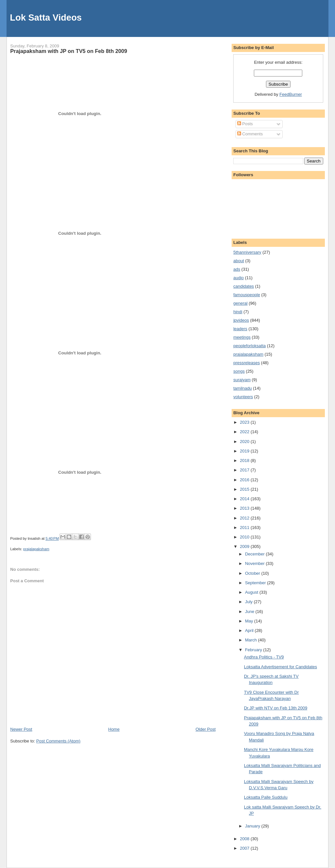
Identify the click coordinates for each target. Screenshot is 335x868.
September (256, 583)
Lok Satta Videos (46, 17)
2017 (245, 470)
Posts (245, 124)
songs (239, 371)
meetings (242, 337)
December (256, 554)
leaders (240, 329)
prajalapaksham (36, 549)
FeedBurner (291, 94)
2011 (245, 528)
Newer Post (21, 729)
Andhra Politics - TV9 (264, 657)
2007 (245, 848)
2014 (245, 499)
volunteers (243, 397)
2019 (245, 451)
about (239, 261)
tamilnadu (242, 388)
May (250, 621)
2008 (245, 839)
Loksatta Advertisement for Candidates (281, 667)
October (253, 573)
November (256, 563)
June (250, 612)
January (253, 826)
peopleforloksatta (249, 346)
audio (238, 278)
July (249, 602)
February (254, 650)
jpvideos (241, 320)
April (250, 630)
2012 (245, 518)
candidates (244, 286)
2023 (245, 422)
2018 (245, 460)
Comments (250, 134)
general (240, 303)
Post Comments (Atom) (58, 741)
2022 (245, 432)
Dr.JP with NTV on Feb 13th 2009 (276, 708)
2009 (245, 546)
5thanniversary (247, 252)
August (252, 592)
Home (114, 729)
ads (237, 269)
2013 (245, 508)
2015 (245, 489)
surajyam (242, 380)
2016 (245, 480)
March (252, 640)
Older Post (206, 729)
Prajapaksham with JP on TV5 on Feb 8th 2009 (69, 51)
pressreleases (247, 363)
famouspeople (247, 295)
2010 (245, 537)
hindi (238, 312)
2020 (245, 442)
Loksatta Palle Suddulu (266, 797)
